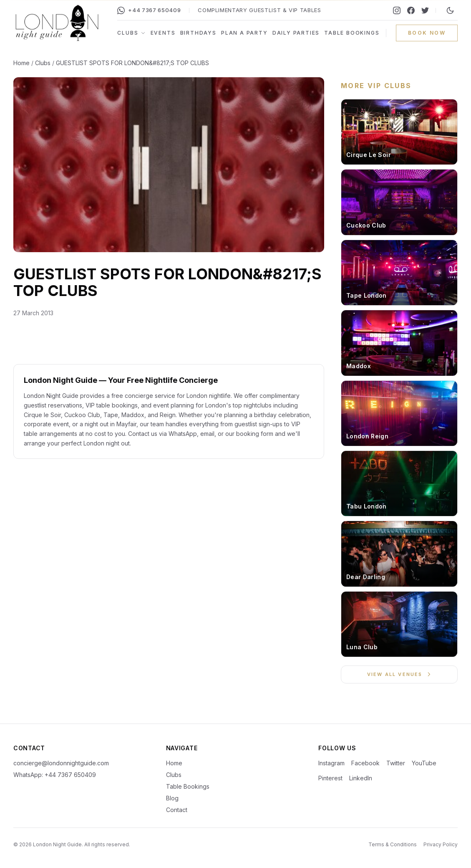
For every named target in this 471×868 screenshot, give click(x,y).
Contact (177, 810)
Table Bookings (352, 33)
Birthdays (198, 33)
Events (163, 33)
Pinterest (330, 778)
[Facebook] (411, 10)
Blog (172, 798)
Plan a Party (244, 33)
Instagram (331, 763)
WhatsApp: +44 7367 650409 (55, 775)
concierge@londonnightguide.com (61, 763)
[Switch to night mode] (450, 10)
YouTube (424, 763)
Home (21, 63)
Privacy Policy (441, 844)
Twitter (396, 763)
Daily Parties (296, 33)
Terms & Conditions (393, 844)
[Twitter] (425, 10)
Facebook (365, 763)
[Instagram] (397, 10)
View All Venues (399, 674)
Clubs (131, 33)
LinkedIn (361, 778)
